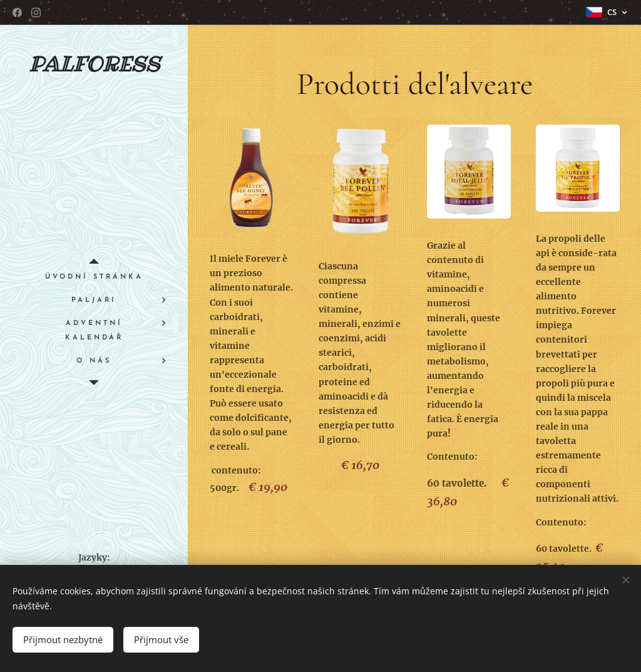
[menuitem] (94, 277)
